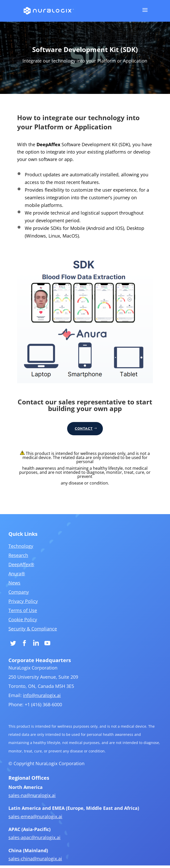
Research (24, 579)
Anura (22, 596)
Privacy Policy (28, 622)
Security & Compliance (37, 647)
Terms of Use (28, 630)
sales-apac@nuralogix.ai (39, 840)
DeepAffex (26, 588)
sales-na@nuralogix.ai (36, 801)
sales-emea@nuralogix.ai (39, 820)
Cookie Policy (28, 639)
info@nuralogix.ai (45, 709)
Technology (26, 571)
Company (24, 613)
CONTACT (84, 429)
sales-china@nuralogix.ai (39, 859)
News (20, 605)
